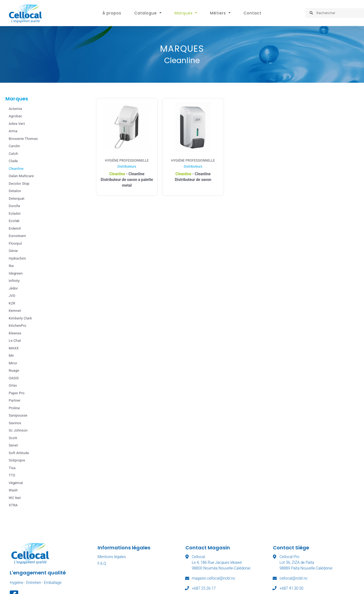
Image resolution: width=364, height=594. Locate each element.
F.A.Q (102, 564)
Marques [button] (184, 13)
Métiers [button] (219, 13)
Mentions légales (112, 557)
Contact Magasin (208, 548)
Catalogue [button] (146, 13)
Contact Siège (291, 548)
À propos (112, 13)
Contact (253, 13)
